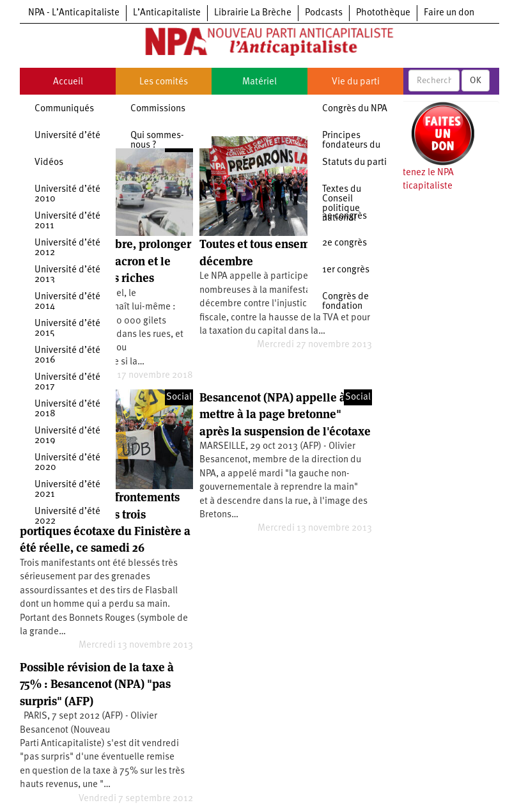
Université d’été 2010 (67, 194)
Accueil (68, 82)
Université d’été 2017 (67, 382)
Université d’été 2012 (67, 248)
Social (179, 397)
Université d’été (67, 136)
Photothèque (383, 13)
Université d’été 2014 (67, 302)
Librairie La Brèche (253, 13)
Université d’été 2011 (67, 221)
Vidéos (49, 163)
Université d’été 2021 (67, 490)
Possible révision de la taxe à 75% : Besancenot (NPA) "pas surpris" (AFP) (97, 684)
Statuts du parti (354, 163)
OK (476, 81)
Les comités (164, 82)
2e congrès (345, 243)
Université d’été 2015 (67, 329)
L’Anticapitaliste (167, 13)
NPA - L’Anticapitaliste (74, 13)
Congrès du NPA (355, 109)
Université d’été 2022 (67, 517)
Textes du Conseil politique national (342, 204)
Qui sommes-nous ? (157, 141)
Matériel (259, 82)
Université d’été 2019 (67, 436)
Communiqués (64, 109)
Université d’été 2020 (67, 463)
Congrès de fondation (345, 302)
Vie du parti (356, 82)
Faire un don (449, 13)
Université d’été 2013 (67, 275)
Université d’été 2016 (67, 355)
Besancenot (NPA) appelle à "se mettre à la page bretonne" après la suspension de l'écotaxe (285, 414)
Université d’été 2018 (67, 409)
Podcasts (324, 13)
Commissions (158, 109)
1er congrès (346, 270)
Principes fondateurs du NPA (351, 145)
